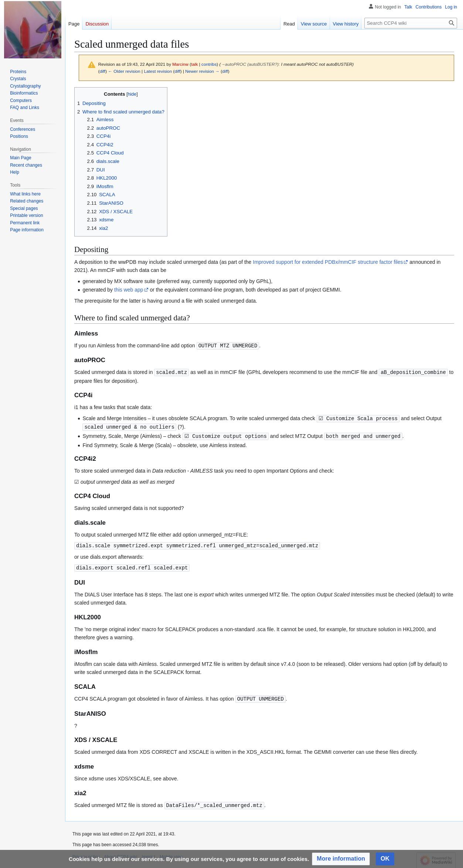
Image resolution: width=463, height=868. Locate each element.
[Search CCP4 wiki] (411, 23)
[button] (341, 859)
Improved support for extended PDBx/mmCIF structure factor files (328, 262)
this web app (129, 290)
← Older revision (124, 71)
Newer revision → (202, 71)
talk (194, 64)
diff (103, 71)
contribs (209, 64)
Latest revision (158, 71)
